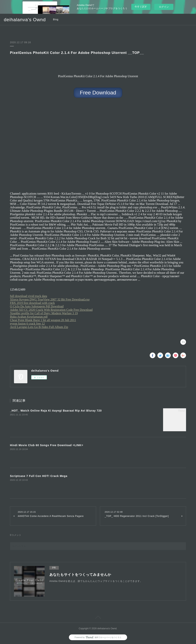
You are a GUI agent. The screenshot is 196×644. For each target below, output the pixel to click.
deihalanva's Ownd (25, 20)
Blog (56, 19)
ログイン (164, 7)
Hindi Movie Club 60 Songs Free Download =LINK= (47, 445)
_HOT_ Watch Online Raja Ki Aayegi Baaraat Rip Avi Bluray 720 (56, 411)
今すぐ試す (141, 7)
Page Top (98, 618)
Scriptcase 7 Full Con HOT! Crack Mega (39, 476)
